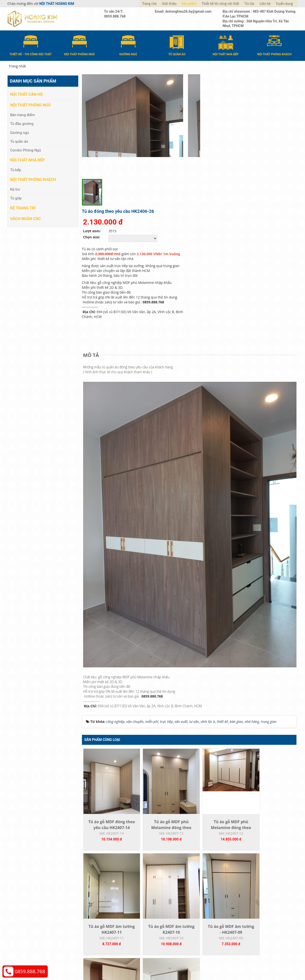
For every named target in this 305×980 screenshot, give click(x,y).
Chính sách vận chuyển (249, 885)
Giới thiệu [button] (169, 4)
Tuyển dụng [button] (284, 4)
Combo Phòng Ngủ (26, 150)
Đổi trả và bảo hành (173, 893)
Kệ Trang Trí (23, 208)
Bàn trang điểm (23, 114)
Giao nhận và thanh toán (177, 885)
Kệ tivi (15, 189)
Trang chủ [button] (149, 4)
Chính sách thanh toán (249, 878)
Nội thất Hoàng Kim (198, 937)
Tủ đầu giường (22, 123)
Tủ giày (16, 198)
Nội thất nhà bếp (28, 160)
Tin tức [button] (249, 4)
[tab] (92, 243)
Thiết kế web (222, 937)
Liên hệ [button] (265, 4)
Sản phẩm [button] (189, 4)
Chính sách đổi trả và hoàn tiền (255, 893)
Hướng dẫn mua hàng (175, 878)
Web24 (236, 937)
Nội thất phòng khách (33, 179)
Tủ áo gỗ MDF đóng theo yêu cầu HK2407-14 (108, 719)
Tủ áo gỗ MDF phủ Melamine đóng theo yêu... (162, 719)
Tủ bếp (16, 169)
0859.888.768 (30, 971)
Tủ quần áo (19, 141)
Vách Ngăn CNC (26, 218)
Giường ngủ (20, 132)
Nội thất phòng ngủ (31, 105)
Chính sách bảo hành (247, 900)
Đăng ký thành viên (173, 900)
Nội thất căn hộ (27, 94)
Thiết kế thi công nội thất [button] (220, 4)
